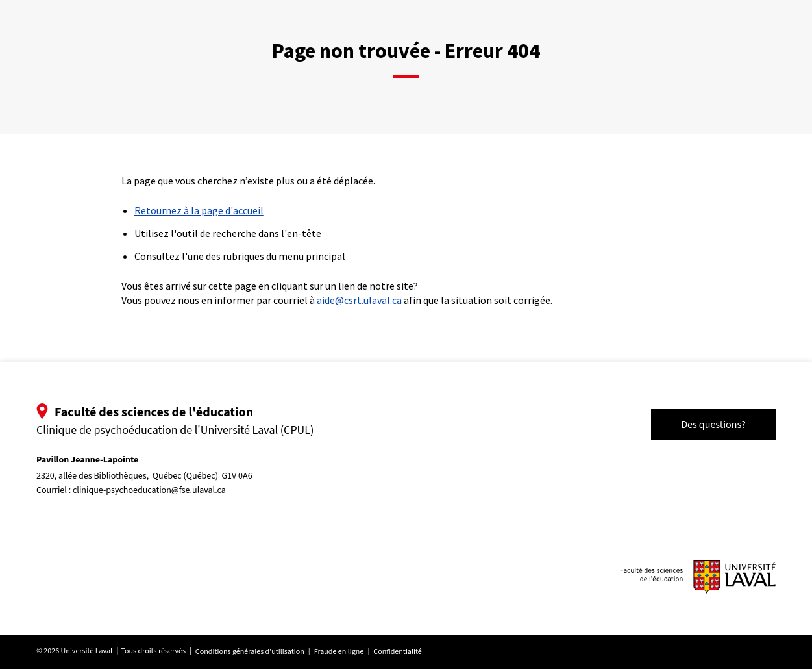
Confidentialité (397, 652)
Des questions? (713, 425)
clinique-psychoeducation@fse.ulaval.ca (149, 490)
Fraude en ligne (339, 652)
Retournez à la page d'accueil (199, 210)
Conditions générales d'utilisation (250, 652)
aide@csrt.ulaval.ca (359, 300)
